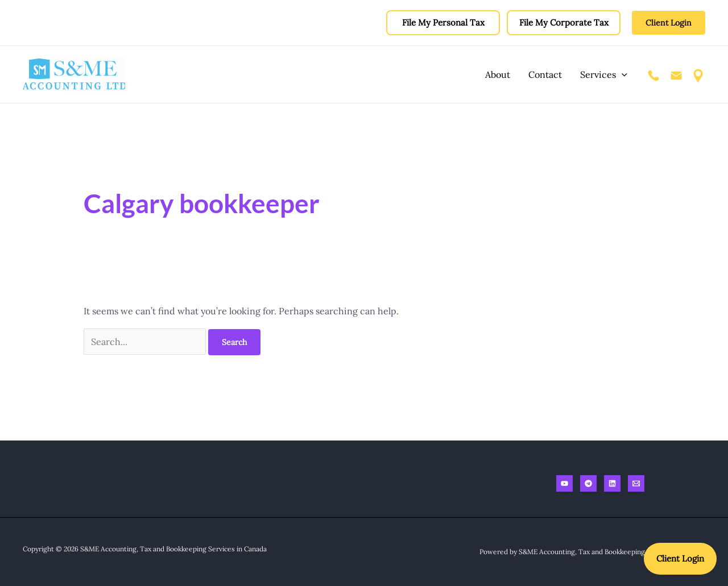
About (498, 74)
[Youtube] (564, 483)
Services (604, 74)
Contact (545, 74)
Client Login (680, 558)
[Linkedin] (612, 483)
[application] (622, 74)
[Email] (636, 483)
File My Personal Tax (443, 22)
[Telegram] (588, 483)
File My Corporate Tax (564, 22)
